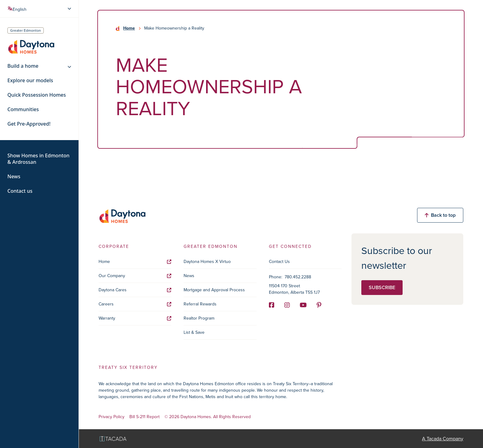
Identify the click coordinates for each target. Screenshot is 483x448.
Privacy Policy (112, 417)
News (14, 177)
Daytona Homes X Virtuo (207, 262)
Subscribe (382, 287)
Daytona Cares (135, 290)
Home (129, 28)
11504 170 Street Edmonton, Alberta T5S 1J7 (294, 289)
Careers (135, 304)
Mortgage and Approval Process (214, 290)
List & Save (194, 332)
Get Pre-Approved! (29, 124)
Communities (23, 109)
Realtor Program (199, 318)
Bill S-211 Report (144, 417)
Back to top (440, 215)
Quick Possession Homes (37, 95)
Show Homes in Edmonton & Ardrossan (39, 159)
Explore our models (30, 81)
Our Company (135, 276)
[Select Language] (40, 9)
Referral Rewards (200, 304)
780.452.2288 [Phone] (298, 277)
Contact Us (279, 262)
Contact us (20, 191)
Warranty (135, 318)
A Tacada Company (443, 439)
